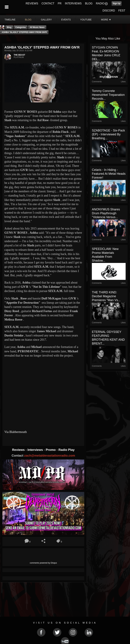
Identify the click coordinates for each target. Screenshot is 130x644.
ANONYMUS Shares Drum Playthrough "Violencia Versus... (106, 213)
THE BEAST (19, 55)
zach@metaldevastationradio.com (50, 455)
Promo (51, 450)
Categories (21, 27)
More (106, 20)
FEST (122, 11)
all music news (37, 27)
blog (28, 20)
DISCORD (109, 11)
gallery (46, 20)
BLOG (89, 3)
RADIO (100, 3)
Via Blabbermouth (16, 432)
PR (60, 3)
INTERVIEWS (73, 3)
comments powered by (43, 563)
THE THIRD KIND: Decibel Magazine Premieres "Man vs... (106, 296)
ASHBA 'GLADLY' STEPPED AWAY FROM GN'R (24, 32)
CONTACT (48, 3)
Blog (9, 27)
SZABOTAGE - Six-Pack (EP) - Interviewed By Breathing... (108, 134)
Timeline (10, 20)
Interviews (36, 450)
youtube (86, 20)
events (66, 20)
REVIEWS (32, 3)
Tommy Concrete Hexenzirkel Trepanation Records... (108, 95)
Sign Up (117, 4)
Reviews (19, 450)
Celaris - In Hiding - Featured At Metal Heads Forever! (109, 174)
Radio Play (66, 450)
